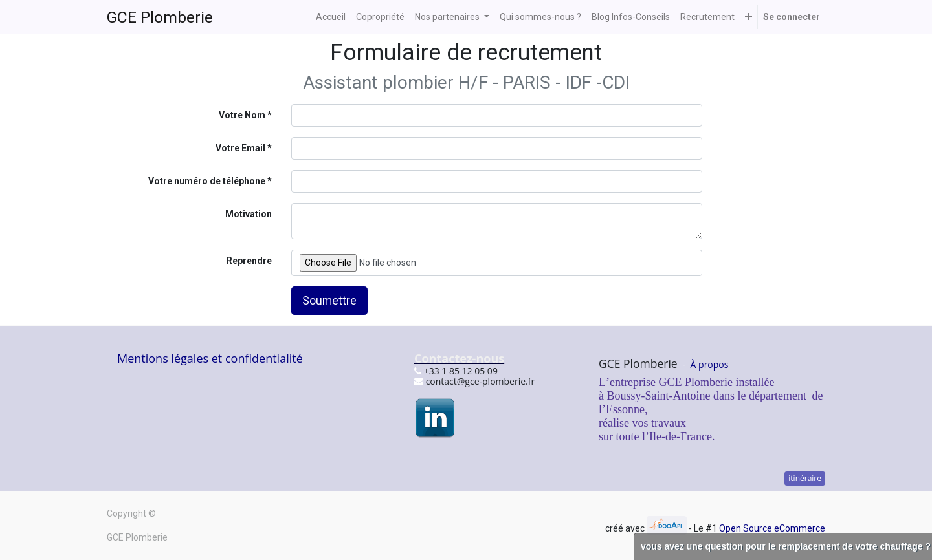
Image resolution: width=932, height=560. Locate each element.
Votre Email (240, 148)
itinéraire (805, 478)
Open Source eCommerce (772, 528)
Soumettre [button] (329, 301)
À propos (710, 364)
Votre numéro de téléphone (207, 181)
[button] (749, 17)
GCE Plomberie (160, 17)
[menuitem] (331, 17)
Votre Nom (242, 115)
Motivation (249, 214)
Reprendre (249, 261)
